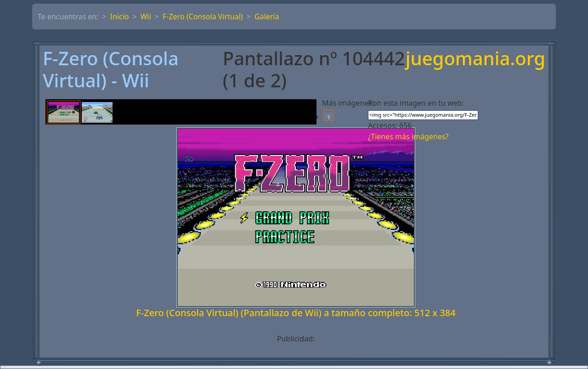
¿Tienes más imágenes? (408, 136)
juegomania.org (475, 59)
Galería (267, 17)
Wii (146, 17)
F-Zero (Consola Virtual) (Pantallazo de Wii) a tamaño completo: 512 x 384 (296, 313)
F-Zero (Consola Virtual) (203, 17)
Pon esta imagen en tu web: (416, 103)
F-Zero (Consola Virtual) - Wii (111, 69)
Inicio (120, 17)
